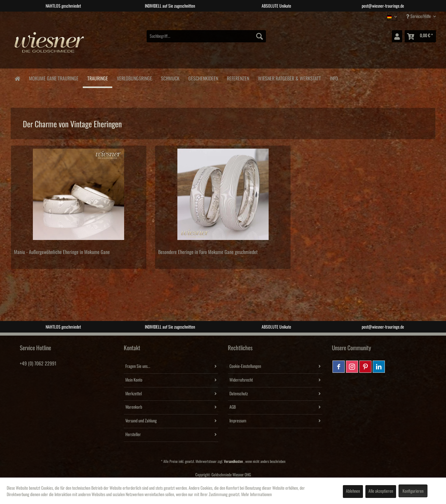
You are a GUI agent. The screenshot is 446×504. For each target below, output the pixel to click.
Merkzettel (134, 394)
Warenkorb (134, 407)
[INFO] (334, 78)
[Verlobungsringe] (134, 78)
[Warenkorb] (420, 36)
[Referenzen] (238, 78)
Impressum (238, 421)
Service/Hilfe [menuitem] (419, 16)
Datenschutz (239, 394)
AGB (233, 407)
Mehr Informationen (256, 495)
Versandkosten (233, 462)
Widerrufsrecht (241, 380)
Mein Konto (134, 380)
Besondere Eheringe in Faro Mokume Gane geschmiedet (208, 252)
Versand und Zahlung (141, 421)
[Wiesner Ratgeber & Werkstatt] (289, 78)
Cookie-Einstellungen (245, 366)
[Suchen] (260, 36)
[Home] (17, 78)
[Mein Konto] (397, 36)
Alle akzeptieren (381, 491)
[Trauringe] (98, 78)
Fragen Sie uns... (138, 366)
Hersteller (133, 435)
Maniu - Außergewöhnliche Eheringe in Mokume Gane (62, 252)
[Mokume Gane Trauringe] (54, 78)
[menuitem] (206, 36)
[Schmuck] (170, 78)
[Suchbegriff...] (206, 36)
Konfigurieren (413, 491)
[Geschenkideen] (203, 78)
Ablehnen (353, 491)
